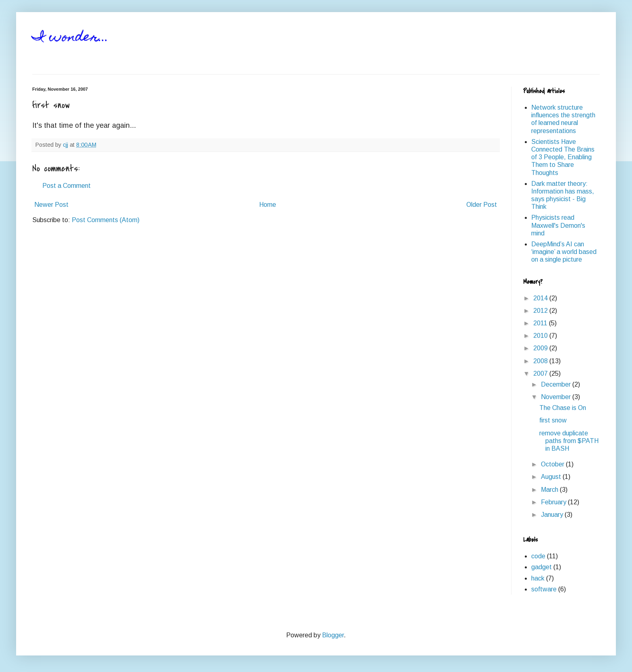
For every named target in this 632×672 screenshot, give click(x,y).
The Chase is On (563, 408)
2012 (541, 311)
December (557, 384)
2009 (541, 348)
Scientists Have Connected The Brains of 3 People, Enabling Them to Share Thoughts (563, 157)
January (553, 515)
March (550, 490)
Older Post (482, 205)
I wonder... (71, 38)
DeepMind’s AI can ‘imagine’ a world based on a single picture (564, 252)
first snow (553, 420)
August (552, 477)
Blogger (333, 635)
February (554, 502)
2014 (541, 298)
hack (538, 578)
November (557, 397)
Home (268, 205)
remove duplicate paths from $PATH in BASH (569, 441)
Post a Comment (67, 186)
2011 (541, 323)
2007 (541, 373)
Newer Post (51, 205)
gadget (542, 567)
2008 (541, 361)
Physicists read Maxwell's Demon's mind (558, 225)
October (553, 464)
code (538, 556)
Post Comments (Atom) (106, 220)
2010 (541, 336)
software (544, 589)
